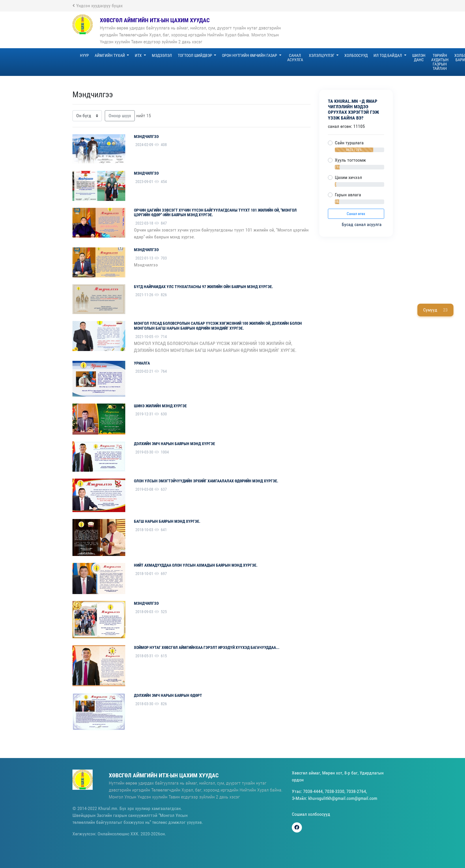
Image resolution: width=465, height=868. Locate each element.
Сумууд (435, 310)
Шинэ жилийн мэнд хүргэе (160, 406)
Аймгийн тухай (110, 55)
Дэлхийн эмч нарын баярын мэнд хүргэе (174, 444)
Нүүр (84, 55)
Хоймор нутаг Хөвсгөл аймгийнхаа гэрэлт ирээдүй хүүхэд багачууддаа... (207, 647)
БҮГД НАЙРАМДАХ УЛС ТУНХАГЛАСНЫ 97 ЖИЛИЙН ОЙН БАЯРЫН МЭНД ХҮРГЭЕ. (203, 287)
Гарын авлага (348, 195)
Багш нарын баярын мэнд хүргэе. (167, 521)
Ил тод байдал (388, 55)
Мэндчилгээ (146, 137)
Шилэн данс (419, 58)
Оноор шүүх (120, 116)
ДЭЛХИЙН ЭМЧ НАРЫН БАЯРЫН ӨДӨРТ (168, 695)
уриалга (142, 363)
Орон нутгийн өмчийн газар (250, 55)
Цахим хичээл (348, 177)
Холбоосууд (356, 55)
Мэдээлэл (162, 55)
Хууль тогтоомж (350, 160)
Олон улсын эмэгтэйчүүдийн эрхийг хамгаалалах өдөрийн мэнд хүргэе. (206, 481)
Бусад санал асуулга (362, 224)
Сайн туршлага (349, 143)
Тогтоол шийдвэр (195, 55)
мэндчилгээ (146, 603)
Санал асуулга (295, 58)
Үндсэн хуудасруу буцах (98, 6)
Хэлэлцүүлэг (322, 55)
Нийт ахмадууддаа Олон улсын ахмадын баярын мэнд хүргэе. (196, 565)
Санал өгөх (356, 214)
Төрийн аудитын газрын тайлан (440, 62)
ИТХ (139, 55)
